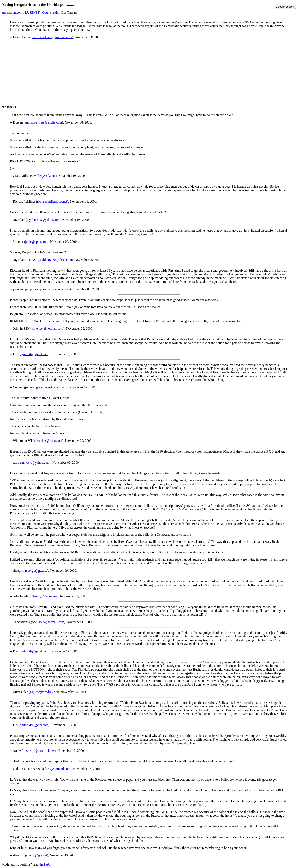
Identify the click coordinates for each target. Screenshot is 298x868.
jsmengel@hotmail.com (47, 328)
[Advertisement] (149, 72)
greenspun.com (12, 13)
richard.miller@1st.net (52, 201)
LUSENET (32, 13)
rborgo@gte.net (37, 855)
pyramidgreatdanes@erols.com (46, 387)
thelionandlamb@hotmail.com (52, 37)
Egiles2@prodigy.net (44, 692)
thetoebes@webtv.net (48, 441)
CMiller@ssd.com (44, 176)
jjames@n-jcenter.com (55, 289)
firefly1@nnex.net (45, 596)
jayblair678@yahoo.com (43, 220)
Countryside (50, 13)
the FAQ (45, 864)
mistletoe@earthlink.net (39, 751)
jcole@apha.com (36, 242)
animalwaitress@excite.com (43, 122)
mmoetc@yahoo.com (35, 463)
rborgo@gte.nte (37, 571)
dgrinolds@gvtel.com (34, 354)
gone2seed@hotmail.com (47, 622)
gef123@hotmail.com (56, 769)
